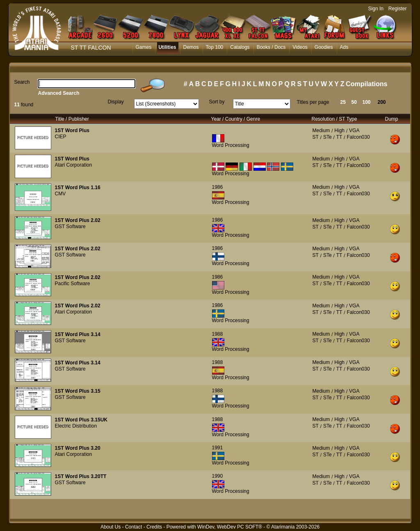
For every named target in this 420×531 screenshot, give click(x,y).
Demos (191, 47)
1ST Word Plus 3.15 (78, 391)
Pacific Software (73, 284)
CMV (60, 194)
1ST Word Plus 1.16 (78, 188)
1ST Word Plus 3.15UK (81, 420)
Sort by (217, 102)
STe (328, 137)
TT (339, 137)
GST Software (70, 227)
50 (354, 102)
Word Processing (231, 145)
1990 (218, 476)
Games (144, 47)
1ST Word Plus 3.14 (78, 334)
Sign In (376, 9)
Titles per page (313, 102)
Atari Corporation (74, 165)
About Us (111, 527)
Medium (321, 130)
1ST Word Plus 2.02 (78, 220)
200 (382, 102)
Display (116, 102)
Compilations (366, 84)
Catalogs (240, 47)
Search (22, 82)
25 (343, 102)
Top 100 (215, 47)
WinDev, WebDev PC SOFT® (230, 527)
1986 (218, 187)
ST (316, 137)
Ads (344, 47)
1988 (218, 334)
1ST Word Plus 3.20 (78, 448)
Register (398, 9)
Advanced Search (59, 93)
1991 (218, 448)
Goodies (324, 47)
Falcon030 (358, 137)
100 (367, 102)
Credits (154, 527)
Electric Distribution (76, 426)
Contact (134, 527)
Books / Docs (271, 47)
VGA (354, 130)
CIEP (61, 137)
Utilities (167, 47)
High (339, 130)
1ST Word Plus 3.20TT (81, 476)
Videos (300, 47)
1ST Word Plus (72, 130)
